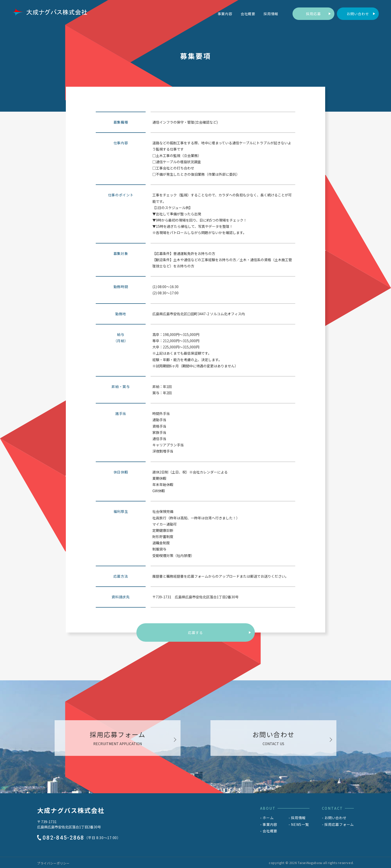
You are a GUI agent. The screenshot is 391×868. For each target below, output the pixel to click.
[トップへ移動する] (50, 12)
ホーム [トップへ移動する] (268, 818)
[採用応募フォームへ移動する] (313, 14)
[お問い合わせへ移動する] (358, 14)
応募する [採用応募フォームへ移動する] (195, 632)
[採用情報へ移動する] (271, 14)
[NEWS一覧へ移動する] (299, 825)
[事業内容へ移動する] (225, 14)
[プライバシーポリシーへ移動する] (53, 863)
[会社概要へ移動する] (248, 14)
